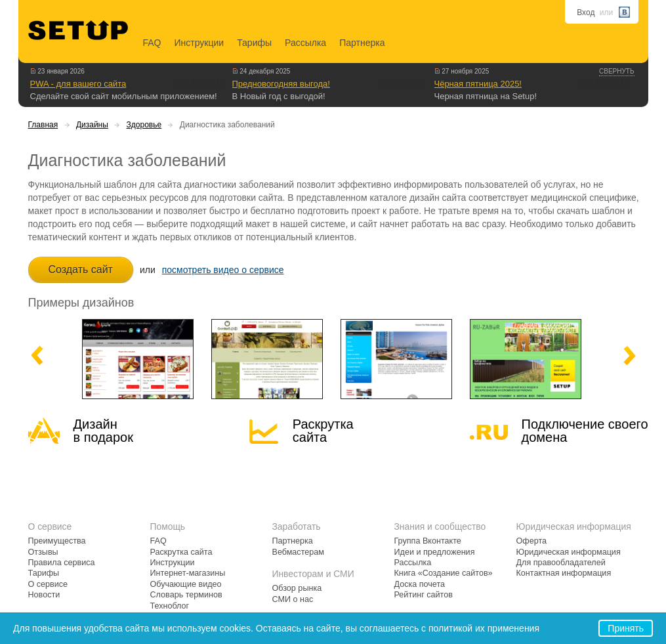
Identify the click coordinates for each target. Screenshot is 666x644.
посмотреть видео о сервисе (223, 270)
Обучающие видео (186, 584)
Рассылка (305, 43)
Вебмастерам (298, 552)
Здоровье (144, 125)
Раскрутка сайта (323, 431)
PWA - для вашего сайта (78, 84)
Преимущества (57, 541)
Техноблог (170, 606)
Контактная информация (564, 573)
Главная (43, 125)
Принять (626, 628)
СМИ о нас (293, 599)
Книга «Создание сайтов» (444, 573)
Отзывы (43, 552)
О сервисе (48, 584)
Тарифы (254, 43)
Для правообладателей (561, 563)
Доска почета (420, 584)
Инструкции (199, 43)
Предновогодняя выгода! (281, 84)
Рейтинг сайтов (424, 595)
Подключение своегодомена (585, 431)
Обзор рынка (297, 588)
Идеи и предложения (435, 552)
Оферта (532, 541)
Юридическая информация (569, 552)
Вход (586, 12)
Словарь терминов (186, 595)
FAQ (152, 43)
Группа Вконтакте (428, 541)
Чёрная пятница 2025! (478, 84)
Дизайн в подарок (103, 431)
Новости (44, 595)
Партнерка (362, 43)
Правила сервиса (62, 563)
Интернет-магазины (188, 573)
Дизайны (92, 125)
